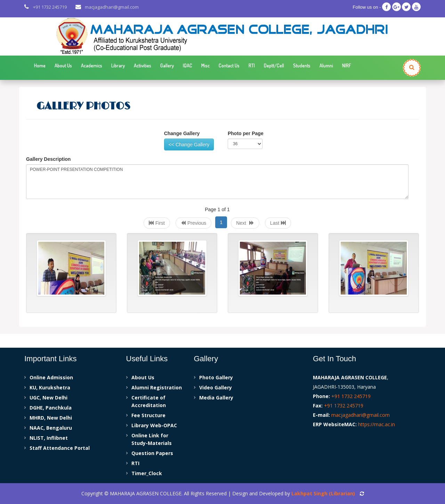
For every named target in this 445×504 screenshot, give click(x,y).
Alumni (326, 65)
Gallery (167, 65)
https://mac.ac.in (377, 424)
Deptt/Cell (274, 65)
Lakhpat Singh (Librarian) (323, 493)
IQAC (188, 65)
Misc (205, 65)
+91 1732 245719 (50, 7)
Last (278, 223)
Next (245, 223)
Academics (92, 65)
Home (40, 65)
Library (118, 65)
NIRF (347, 65)
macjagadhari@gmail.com (112, 7)
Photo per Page (246, 133)
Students (302, 65)
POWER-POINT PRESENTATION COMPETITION (217, 182)
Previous (193, 223)
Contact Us (229, 65)
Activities (143, 65)
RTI (252, 65)
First (157, 223)
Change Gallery (182, 133)
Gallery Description (48, 159)
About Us (63, 65)
